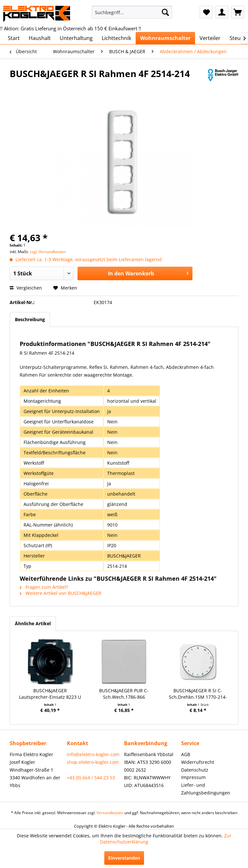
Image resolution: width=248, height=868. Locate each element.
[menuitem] (132, 12)
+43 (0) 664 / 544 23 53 (91, 778)
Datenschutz (195, 770)
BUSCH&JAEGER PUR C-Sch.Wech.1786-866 (124, 694)
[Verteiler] (210, 38)
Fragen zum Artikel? (44, 587)
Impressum (193, 777)
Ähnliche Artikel (33, 623)
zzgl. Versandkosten (48, 252)
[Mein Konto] (222, 12)
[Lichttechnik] (116, 38)
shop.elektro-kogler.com (93, 762)
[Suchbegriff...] (132, 12)
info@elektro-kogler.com (93, 754)
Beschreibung (30, 319)
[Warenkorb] (238, 12)
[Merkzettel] (206, 12)
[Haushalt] (40, 38)
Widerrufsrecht (198, 762)
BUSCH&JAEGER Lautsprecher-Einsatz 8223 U (50, 694)
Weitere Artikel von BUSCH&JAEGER (61, 593)
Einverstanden (124, 858)
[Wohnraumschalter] (165, 38)
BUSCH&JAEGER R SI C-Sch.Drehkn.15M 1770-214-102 (198, 694)
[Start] (14, 38)
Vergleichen (26, 288)
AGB (186, 754)
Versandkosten (110, 813)
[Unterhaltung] (76, 38)
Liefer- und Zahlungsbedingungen (206, 789)
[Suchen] (165, 12)
